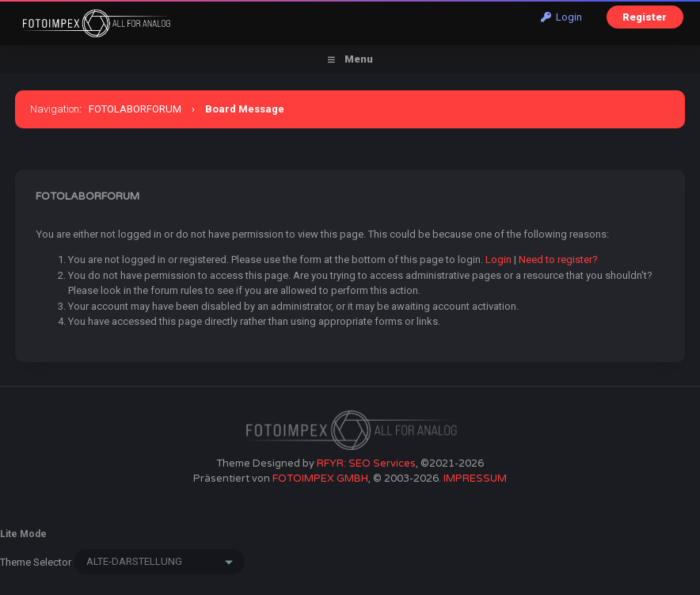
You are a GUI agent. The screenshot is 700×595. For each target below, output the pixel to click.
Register (645, 17)
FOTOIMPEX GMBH (320, 479)
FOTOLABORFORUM (135, 109)
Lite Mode (23, 534)
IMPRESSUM (475, 479)
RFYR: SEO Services (366, 463)
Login (561, 17)
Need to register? (558, 259)
